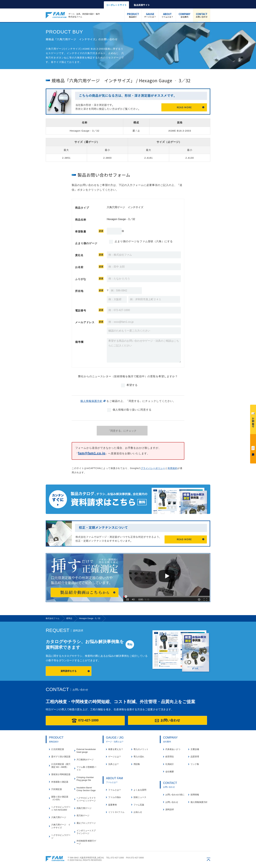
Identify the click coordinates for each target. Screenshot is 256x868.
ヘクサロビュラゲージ (61, 837)
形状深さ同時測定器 (61, 774)
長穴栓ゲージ (83, 816)
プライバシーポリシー (153, 468)
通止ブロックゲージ (86, 823)
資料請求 (253, 448)
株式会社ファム (55, 859)
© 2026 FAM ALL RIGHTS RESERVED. (85, 860)
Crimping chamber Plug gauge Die (85, 779)
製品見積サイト (142, 5)
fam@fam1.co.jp (92, 453)
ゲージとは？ (150, 15)
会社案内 (184, 15)
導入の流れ (139, 757)
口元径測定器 (58, 749)
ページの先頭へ (208, 859)
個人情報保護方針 (91, 401)
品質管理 (195, 757)
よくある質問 (140, 790)
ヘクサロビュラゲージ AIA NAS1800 (61, 808)
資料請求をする (69, 671)
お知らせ (138, 812)
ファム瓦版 (139, 805)
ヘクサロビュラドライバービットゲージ (86, 799)
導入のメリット (141, 749)
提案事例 (112, 805)
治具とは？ (114, 764)
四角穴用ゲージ (84, 808)
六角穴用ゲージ (59, 817)
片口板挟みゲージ (85, 760)
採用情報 (195, 795)
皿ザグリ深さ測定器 (61, 757)
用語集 (137, 764)
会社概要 (170, 772)
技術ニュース (140, 797)
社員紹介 (170, 764)
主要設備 (195, 749)
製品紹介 (133, 15)
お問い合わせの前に (175, 795)
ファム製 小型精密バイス (86, 768)
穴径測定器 (57, 789)
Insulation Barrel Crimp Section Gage (86, 789)
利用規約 (173, 468)
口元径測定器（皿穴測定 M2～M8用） (61, 766)
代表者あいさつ (173, 749)
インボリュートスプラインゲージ (86, 832)
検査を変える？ (116, 749)
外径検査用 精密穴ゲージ (86, 842)
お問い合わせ (202, 15)
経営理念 (170, 757)
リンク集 (195, 764)
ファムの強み (115, 797)
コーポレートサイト (116, 5)
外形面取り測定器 (60, 782)
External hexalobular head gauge (86, 751)
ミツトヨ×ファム (116, 812)
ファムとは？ (167, 15)
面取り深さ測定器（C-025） (60, 798)
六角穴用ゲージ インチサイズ (61, 826)
